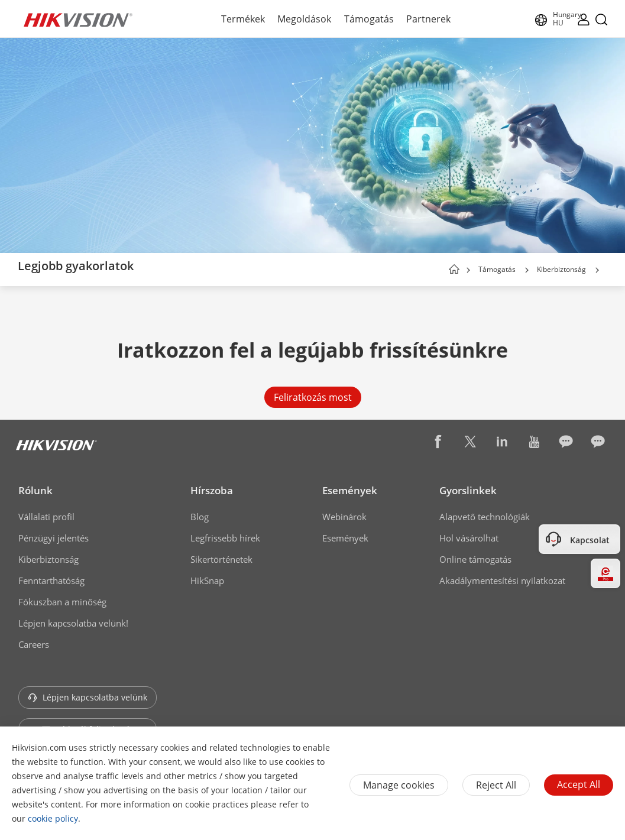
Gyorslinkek (468, 490)
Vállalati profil (46, 517)
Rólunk (35, 490)
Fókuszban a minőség (62, 602)
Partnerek (428, 19)
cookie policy (53, 818)
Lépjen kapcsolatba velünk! (73, 623)
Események (350, 490)
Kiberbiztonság (561, 269)
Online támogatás (475, 559)
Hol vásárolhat (469, 538)
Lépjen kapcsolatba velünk (88, 697)
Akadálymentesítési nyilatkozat (502, 580)
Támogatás (369, 19)
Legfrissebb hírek (225, 538)
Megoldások (304, 19)
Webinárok (344, 517)
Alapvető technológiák (485, 517)
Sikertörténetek (221, 559)
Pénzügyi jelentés (54, 538)
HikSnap (207, 580)
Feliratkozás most (313, 397)
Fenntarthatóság (51, 580)
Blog (200, 517)
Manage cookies (399, 785)
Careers (34, 644)
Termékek (243, 19)
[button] (527, 270)
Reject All (496, 785)
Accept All (579, 784)
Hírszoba (212, 490)
